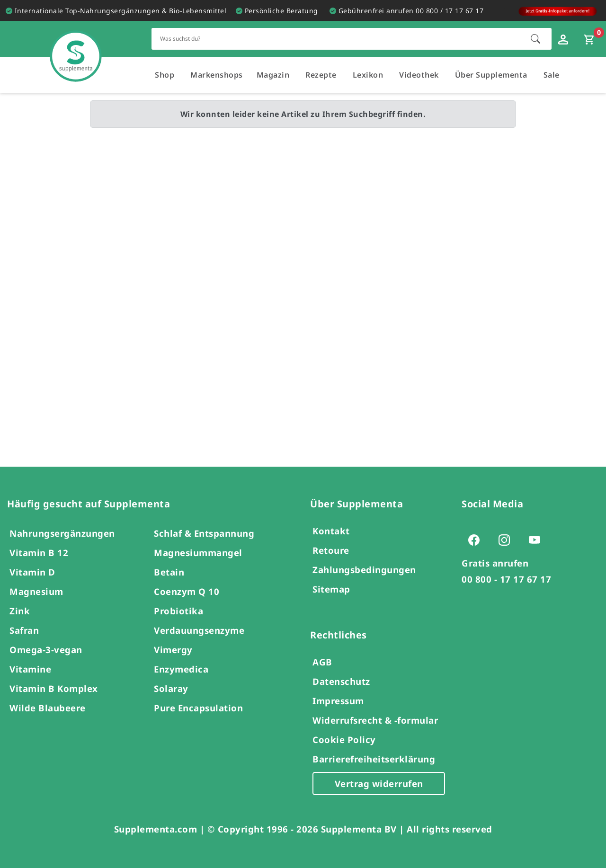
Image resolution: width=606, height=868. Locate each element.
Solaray (171, 688)
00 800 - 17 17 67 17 (506, 579)
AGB (322, 662)
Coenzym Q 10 (187, 591)
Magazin (273, 75)
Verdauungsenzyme (199, 630)
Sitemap (331, 589)
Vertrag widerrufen (379, 784)
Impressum (338, 701)
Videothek (419, 75)
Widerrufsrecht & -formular (375, 720)
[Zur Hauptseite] (76, 47)
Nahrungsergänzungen (62, 533)
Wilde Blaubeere (48, 708)
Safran (24, 630)
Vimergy (173, 650)
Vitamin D (32, 572)
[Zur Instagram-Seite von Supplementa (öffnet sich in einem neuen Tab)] (507, 540)
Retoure (331, 550)
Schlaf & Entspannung (204, 533)
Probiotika (178, 611)
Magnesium (36, 591)
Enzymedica (181, 669)
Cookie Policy (344, 740)
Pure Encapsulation (198, 708)
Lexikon (368, 75)
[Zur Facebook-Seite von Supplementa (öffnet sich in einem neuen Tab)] (477, 540)
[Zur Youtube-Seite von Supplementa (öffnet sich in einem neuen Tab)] (537, 540)
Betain (169, 572)
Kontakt (331, 531)
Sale (552, 75)
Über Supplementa (491, 75)
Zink (20, 611)
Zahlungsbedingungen (364, 570)
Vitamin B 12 (39, 553)
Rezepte (321, 75)
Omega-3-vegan (46, 650)
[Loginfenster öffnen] (564, 39)
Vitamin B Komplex (54, 688)
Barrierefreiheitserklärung (374, 759)
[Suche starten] (535, 39)
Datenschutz (341, 681)
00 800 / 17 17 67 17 (450, 11)
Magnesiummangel (198, 553)
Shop (165, 75)
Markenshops (217, 75)
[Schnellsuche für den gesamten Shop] (336, 39)
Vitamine (30, 669)
